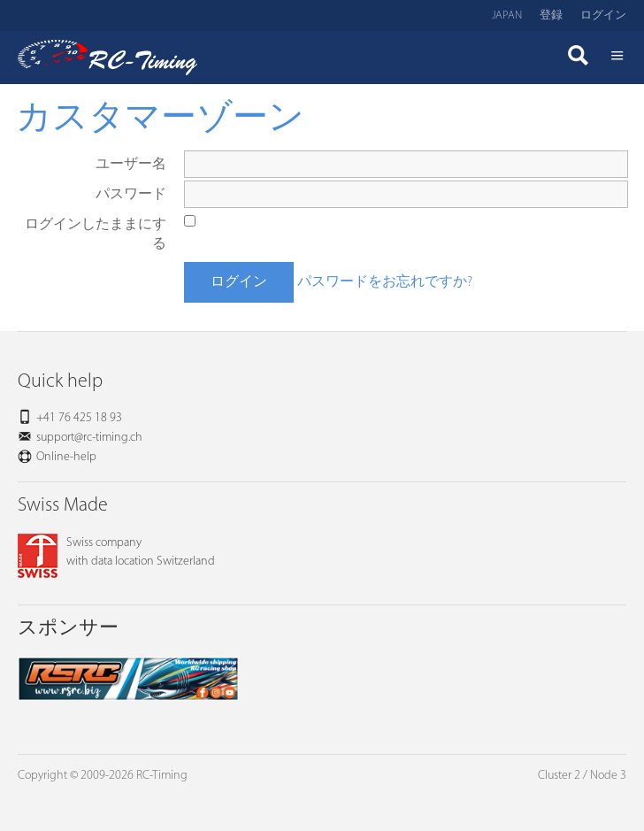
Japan (507, 15)
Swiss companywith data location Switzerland (116, 552)
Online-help (66, 457)
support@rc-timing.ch (89, 438)
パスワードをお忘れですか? (385, 282)
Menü (617, 58)
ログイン (603, 15)
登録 (551, 15)
